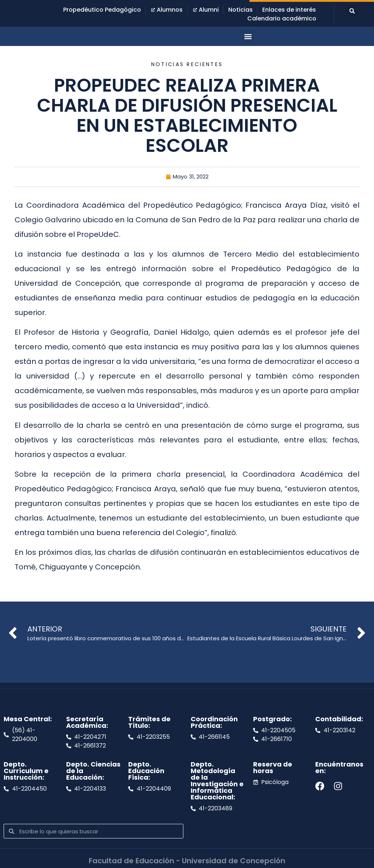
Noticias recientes (187, 64)
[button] (352, 11)
